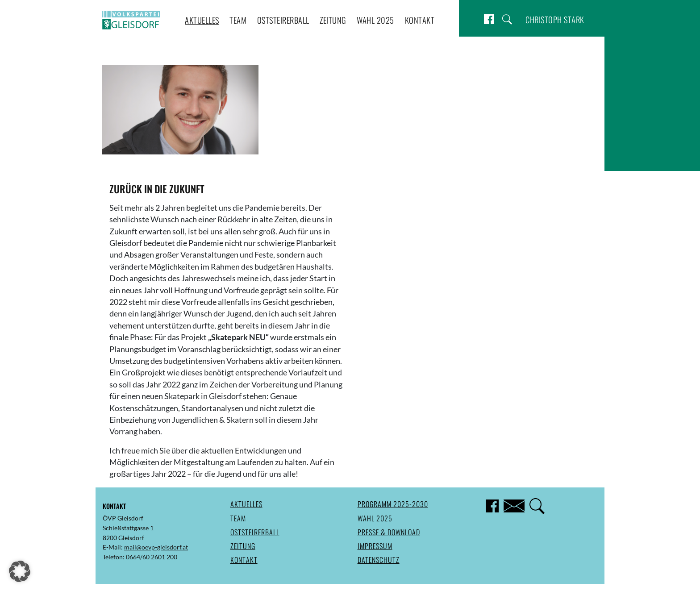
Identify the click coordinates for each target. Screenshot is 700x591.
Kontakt (420, 20)
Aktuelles (202, 20)
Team (238, 20)
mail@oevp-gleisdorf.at (156, 547)
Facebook (489, 19)
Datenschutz (379, 560)
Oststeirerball (283, 20)
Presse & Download (389, 532)
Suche (507, 19)
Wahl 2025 (375, 20)
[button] (20, 571)
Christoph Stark (555, 19)
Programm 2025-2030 (393, 504)
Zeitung (333, 20)
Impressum (375, 546)
